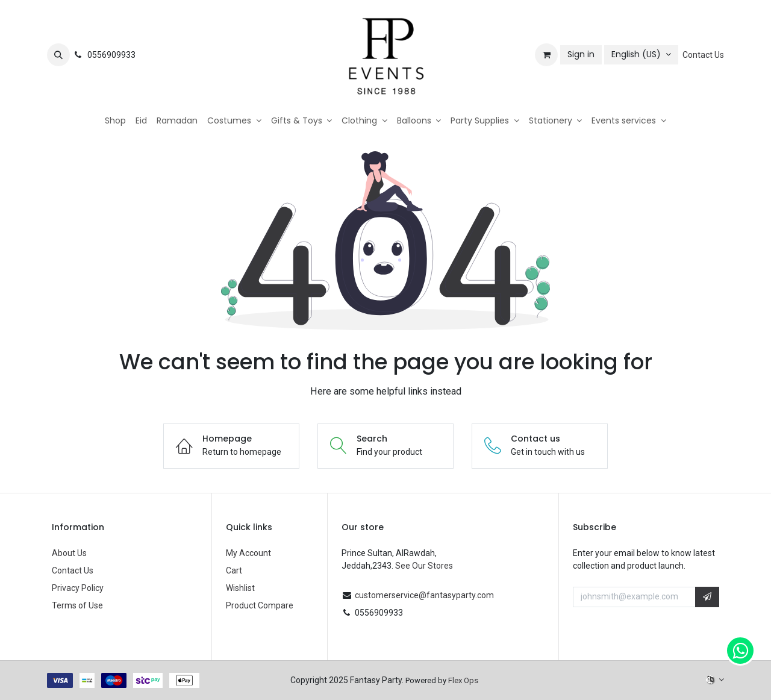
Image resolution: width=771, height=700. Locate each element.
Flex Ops (463, 680)
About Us (69, 553)
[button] (58, 55)
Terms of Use (77, 605)
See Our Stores (424, 566)
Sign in (581, 54)
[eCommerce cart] (546, 55)
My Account (248, 553)
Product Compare (260, 605)
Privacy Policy (78, 588)
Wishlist (240, 588)
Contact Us (703, 55)
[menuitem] (115, 121)
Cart (234, 570)
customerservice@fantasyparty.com (424, 595)
